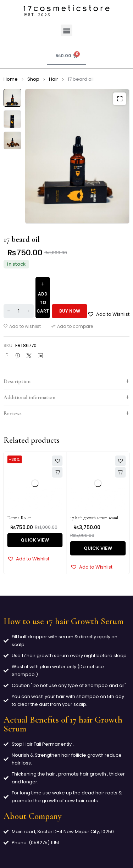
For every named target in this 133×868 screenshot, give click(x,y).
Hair (54, 79)
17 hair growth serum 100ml (94, 518)
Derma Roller (19, 518)
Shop (33, 79)
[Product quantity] (19, 311)
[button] (66, 30)
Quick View (35, 540)
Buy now (70, 311)
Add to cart (43, 302)
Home (11, 79)
